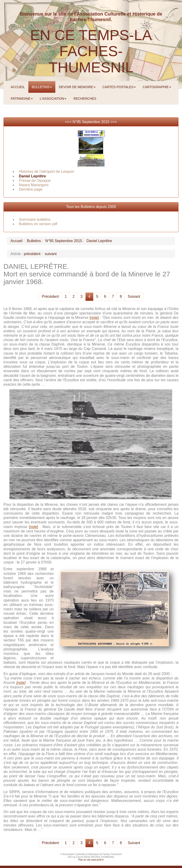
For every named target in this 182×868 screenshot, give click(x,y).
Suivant (134, 296)
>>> (114, 122)
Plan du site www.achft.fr (91, 860)
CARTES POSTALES (119, 87)
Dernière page (31, 189)
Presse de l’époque (35, 181)
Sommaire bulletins (35, 219)
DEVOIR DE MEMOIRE (77, 87)
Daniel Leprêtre (32, 176)
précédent (32, 254)
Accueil (17, 241)
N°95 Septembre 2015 (91, 122)
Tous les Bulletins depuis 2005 (91, 207)
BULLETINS (42, 87)
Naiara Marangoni (34, 185)
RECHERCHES (85, 99)
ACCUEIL (18, 87)
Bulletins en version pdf (38, 224)
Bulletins (34, 241)
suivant (51, 254)
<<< (69, 122)
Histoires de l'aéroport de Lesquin (46, 171)
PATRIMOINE (22, 99)
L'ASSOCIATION (53, 99)
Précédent (50, 296)
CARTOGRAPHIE (157, 87)
